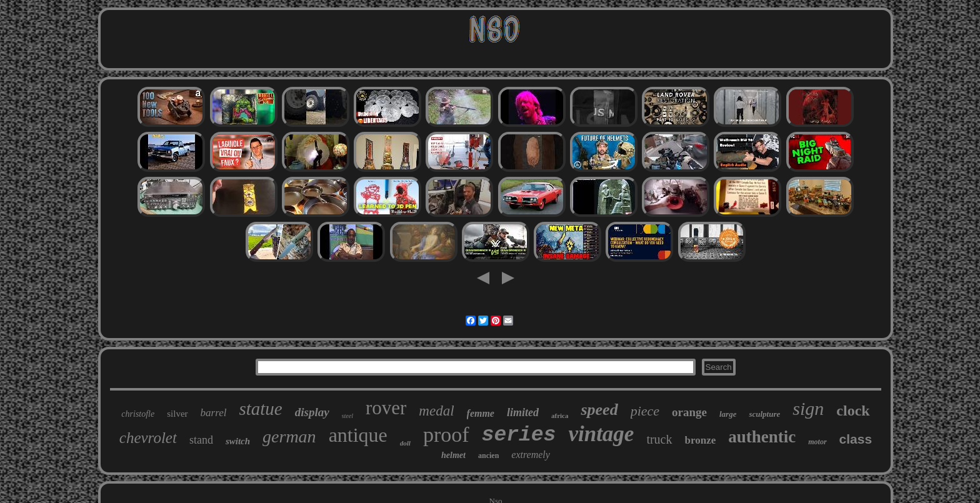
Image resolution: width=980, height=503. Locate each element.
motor (817, 442)
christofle (138, 414)
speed (599, 410)
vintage (601, 434)
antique (358, 435)
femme (481, 413)
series (519, 435)
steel (347, 416)
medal (436, 411)
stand (201, 440)
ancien (488, 456)
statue (260, 409)
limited (523, 412)
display (312, 412)
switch (238, 441)
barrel (214, 413)
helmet (453, 455)
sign (808, 408)
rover (386, 408)
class (856, 439)
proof (446, 435)
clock (853, 411)
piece (645, 411)
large (728, 414)
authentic (762, 437)
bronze (701, 440)
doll (405, 443)
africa (560, 416)
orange (689, 412)
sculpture (764, 414)
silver (177, 414)
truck (659, 439)
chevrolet (148, 438)
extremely (531, 455)
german (289, 436)
